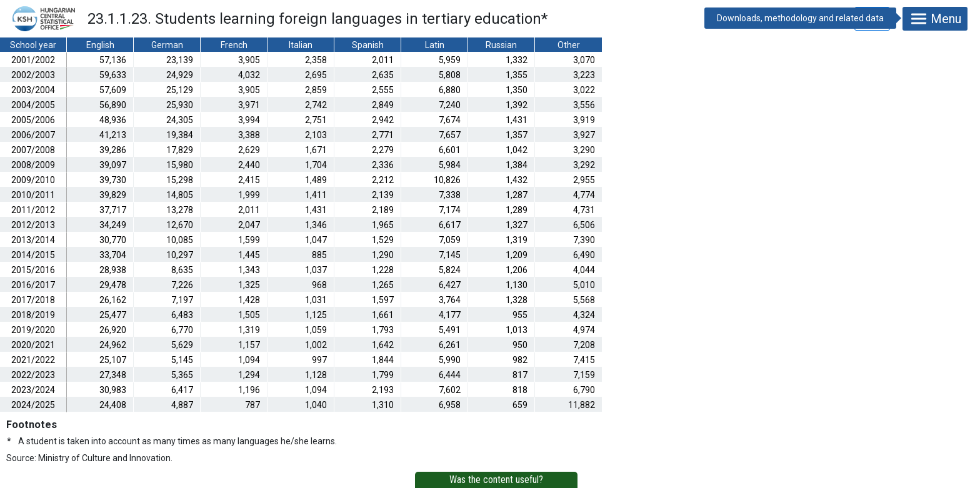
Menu (935, 19)
